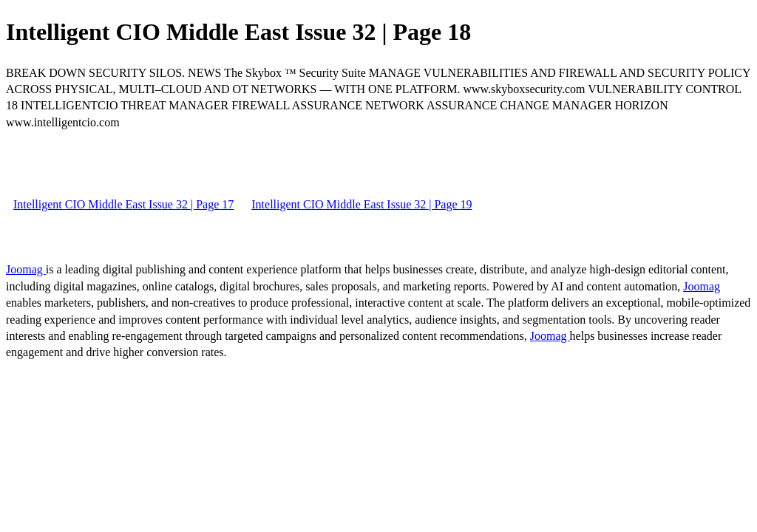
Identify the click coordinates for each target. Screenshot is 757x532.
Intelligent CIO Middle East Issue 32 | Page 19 (361, 204)
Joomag (26, 269)
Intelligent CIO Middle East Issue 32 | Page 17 (123, 204)
